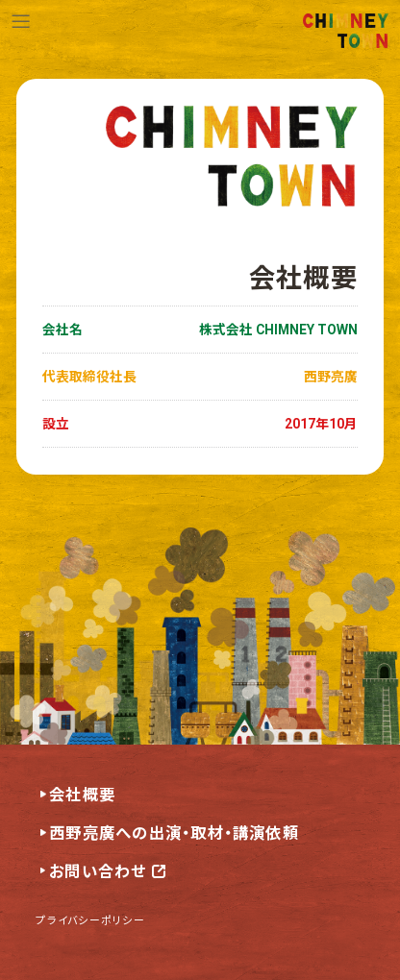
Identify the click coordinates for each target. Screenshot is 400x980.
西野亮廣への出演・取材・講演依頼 (174, 833)
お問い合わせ (98, 872)
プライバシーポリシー (90, 919)
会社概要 (82, 795)
